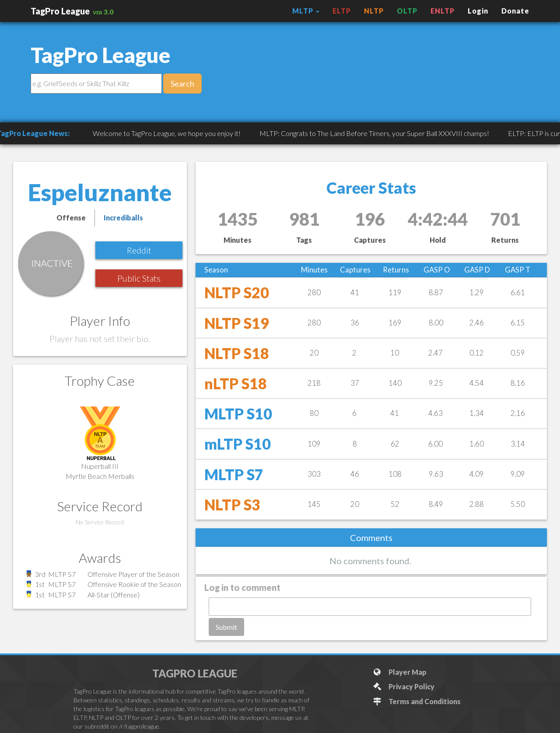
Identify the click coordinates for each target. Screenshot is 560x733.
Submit (226, 627)
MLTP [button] (306, 11)
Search (182, 84)
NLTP (374, 11)
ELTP (342, 11)
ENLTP (443, 11)
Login (478, 11)
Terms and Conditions (417, 701)
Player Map (400, 672)
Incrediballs (123, 218)
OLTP (407, 11)
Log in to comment (242, 587)
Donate (515, 11)
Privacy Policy (404, 686)
